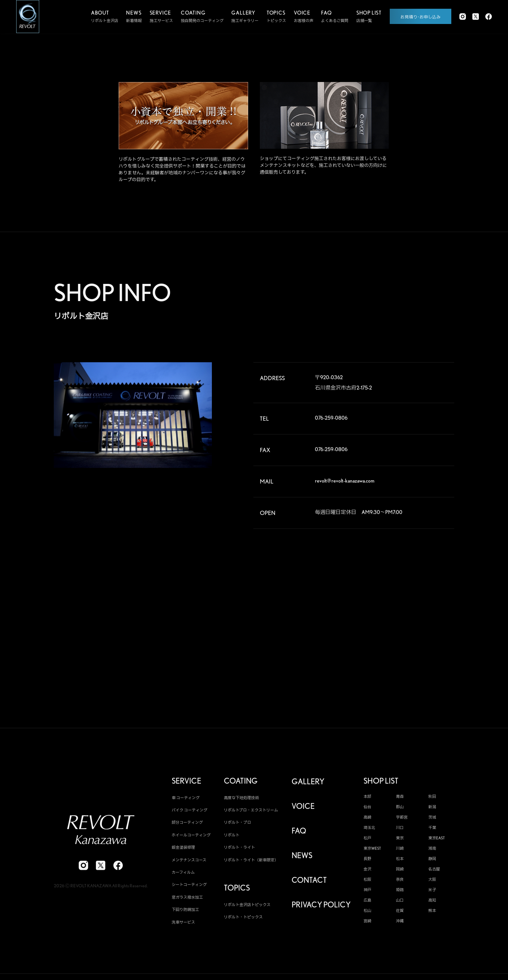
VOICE (303, 809)
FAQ (299, 834)
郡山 (400, 810)
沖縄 (400, 924)
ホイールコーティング (191, 838)
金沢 (367, 872)
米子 (432, 893)
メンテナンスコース (189, 863)
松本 (400, 862)
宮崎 (367, 924)
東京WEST (372, 851)
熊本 (432, 914)
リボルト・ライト (239, 851)
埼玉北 (369, 831)
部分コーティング (187, 826)
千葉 (432, 831)
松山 (367, 914)
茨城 (432, 820)
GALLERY (308, 785)
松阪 (367, 882)
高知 (432, 903)
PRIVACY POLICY (321, 908)
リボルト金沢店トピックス (247, 908)
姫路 (400, 893)
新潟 (432, 810)
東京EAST (437, 841)
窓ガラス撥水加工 (187, 900)
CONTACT (309, 883)
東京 (400, 841)
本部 (367, 799)
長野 (367, 862)
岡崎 (400, 872)
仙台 (367, 810)
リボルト (232, 838)
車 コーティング (186, 801)
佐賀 (400, 914)
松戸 (367, 841)
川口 (400, 831)
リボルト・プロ (237, 826)
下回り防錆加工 (185, 913)
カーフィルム (183, 875)
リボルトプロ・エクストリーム (251, 813)
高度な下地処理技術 (241, 801)
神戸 (367, 893)
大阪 (432, 882)
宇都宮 (402, 820)
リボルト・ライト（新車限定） (251, 863)
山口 (400, 903)
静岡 (432, 862)
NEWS (302, 859)
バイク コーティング (190, 813)
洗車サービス (183, 925)
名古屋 (434, 872)
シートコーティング (189, 888)
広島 (367, 903)
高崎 (367, 820)
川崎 (400, 851)
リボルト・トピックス (243, 920)
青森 (400, 799)
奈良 (400, 882)
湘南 (432, 851)
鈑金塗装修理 (183, 851)
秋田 (432, 799)
